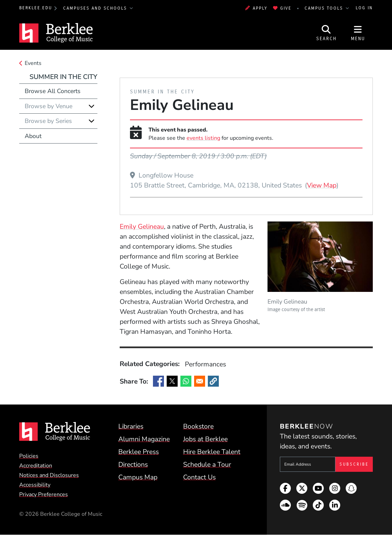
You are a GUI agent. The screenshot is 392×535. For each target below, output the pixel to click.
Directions (133, 464)
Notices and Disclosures (49, 475)
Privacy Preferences (44, 494)
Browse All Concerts (53, 91)
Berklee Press (139, 452)
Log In (364, 8)
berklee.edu (36, 8)
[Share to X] (172, 381)
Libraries (131, 426)
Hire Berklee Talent (212, 452)
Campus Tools (325, 8)
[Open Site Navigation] (358, 33)
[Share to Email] (200, 381)
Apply (256, 8)
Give (282, 8)
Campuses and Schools (96, 8)
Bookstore (198, 426)
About (33, 136)
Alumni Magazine (144, 439)
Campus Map (138, 477)
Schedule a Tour (207, 464)
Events (33, 63)
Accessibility (35, 485)
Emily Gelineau (142, 226)
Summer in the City (63, 77)
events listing (203, 138)
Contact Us (199, 477)
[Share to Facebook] (158, 381)
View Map (322, 185)
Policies (29, 456)
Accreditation (36, 466)
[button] (213, 381)
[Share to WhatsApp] (186, 381)
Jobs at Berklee (205, 439)
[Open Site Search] (326, 33)
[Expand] (92, 106)
